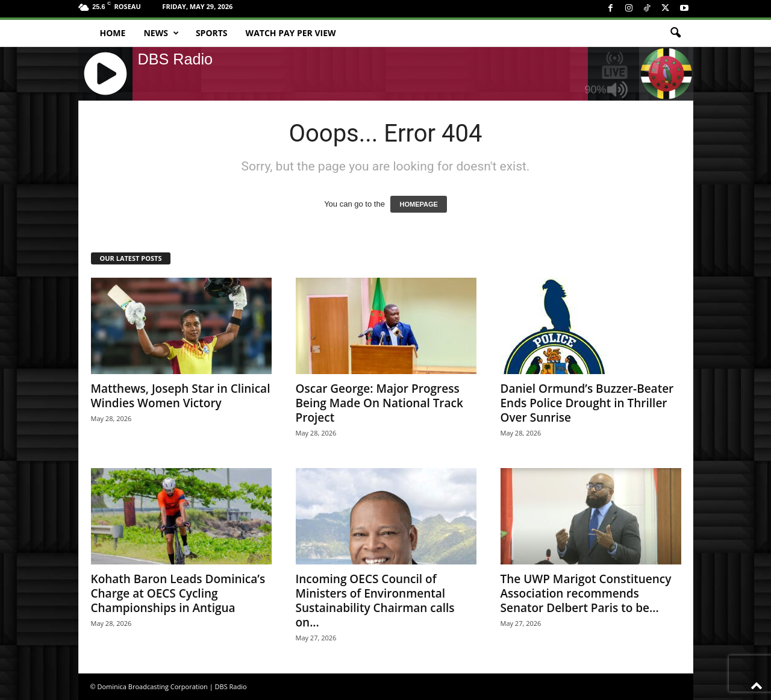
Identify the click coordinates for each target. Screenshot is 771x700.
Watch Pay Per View (291, 33)
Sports (212, 33)
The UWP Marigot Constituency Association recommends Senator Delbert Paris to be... (586, 593)
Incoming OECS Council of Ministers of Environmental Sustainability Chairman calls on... (375, 601)
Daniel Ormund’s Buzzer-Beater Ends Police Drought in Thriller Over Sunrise (587, 403)
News (161, 33)
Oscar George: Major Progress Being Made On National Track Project (379, 403)
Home (113, 33)
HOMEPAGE (418, 204)
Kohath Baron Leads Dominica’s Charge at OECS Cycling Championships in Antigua (178, 593)
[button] (675, 33)
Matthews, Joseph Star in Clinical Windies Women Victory (181, 396)
